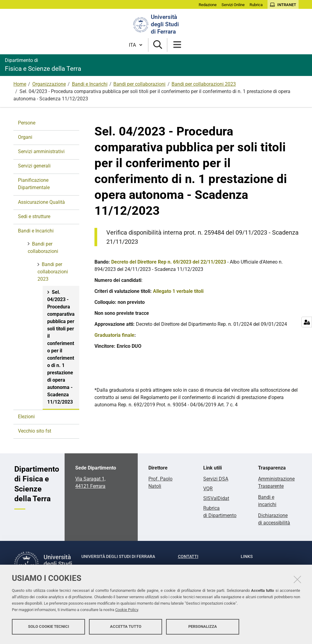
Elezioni (26, 417)
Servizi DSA (216, 479)
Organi (25, 137)
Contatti (188, 556)
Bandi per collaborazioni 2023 (204, 84)
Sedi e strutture (34, 216)
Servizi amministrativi (41, 151)
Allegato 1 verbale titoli (178, 291)
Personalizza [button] (203, 628)
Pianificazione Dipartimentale (34, 184)
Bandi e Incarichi (90, 84)
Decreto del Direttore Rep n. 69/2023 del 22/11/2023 (169, 262)
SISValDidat (216, 498)
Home (20, 84)
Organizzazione (49, 84)
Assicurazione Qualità (41, 202)
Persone (27, 123)
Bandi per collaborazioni (139, 84)
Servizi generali (34, 166)
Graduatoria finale (114, 335)
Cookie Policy (127, 611)
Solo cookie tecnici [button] (49, 628)
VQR (208, 489)
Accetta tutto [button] (126, 628)
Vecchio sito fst (35, 431)
